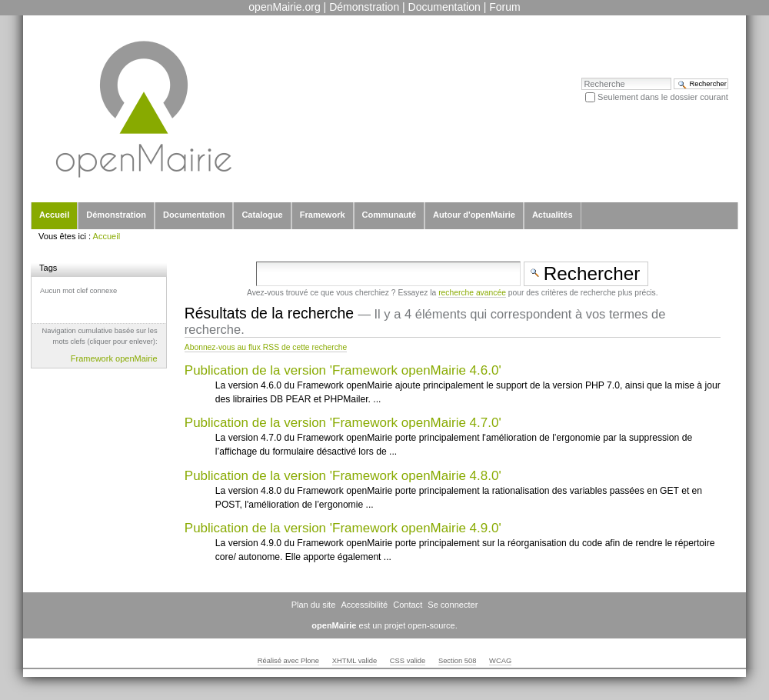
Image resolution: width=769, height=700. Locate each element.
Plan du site (314, 605)
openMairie (334, 625)
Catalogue (262, 215)
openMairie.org (284, 7)
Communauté (389, 215)
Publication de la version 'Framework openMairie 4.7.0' (343, 423)
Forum (504, 7)
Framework (323, 215)
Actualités (553, 215)
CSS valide (408, 661)
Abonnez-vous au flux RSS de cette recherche (266, 347)
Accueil (54, 215)
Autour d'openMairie (474, 215)
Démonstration (364, 7)
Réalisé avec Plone (288, 661)
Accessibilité (364, 605)
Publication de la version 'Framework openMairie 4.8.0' (343, 476)
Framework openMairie (114, 358)
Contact (408, 605)
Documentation (444, 7)
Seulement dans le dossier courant (663, 97)
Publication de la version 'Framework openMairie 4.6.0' (343, 370)
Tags (48, 268)
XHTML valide (355, 661)
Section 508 (458, 661)
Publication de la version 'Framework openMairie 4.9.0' (343, 528)
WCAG (500, 661)
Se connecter (453, 605)
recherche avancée (472, 293)
